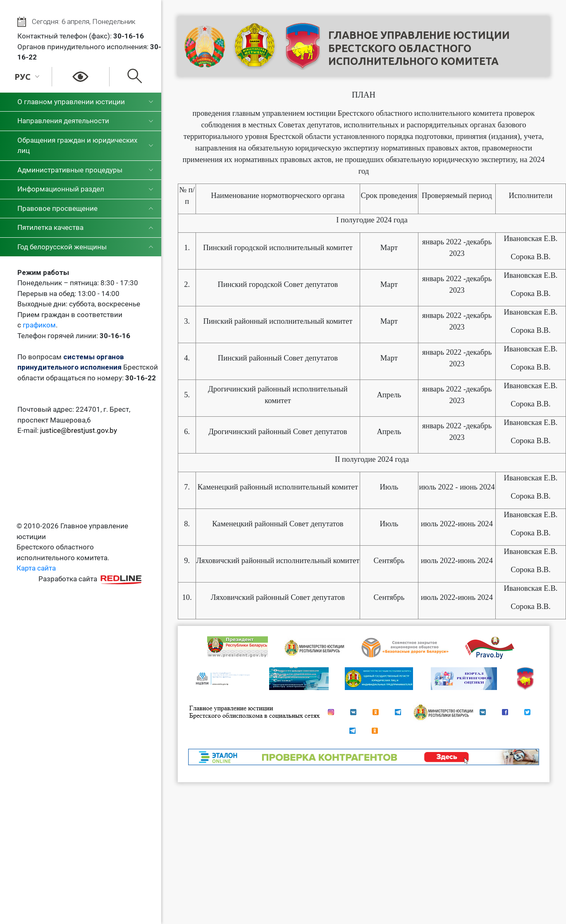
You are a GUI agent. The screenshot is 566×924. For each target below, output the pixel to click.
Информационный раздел (61, 189)
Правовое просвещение (57, 208)
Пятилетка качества (50, 227)
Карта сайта (36, 568)
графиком (39, 325)
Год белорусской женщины (62, 247)
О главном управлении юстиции (71, 102)
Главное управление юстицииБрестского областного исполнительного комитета (419, 48)
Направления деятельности (63, 121)
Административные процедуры (70, 170)
